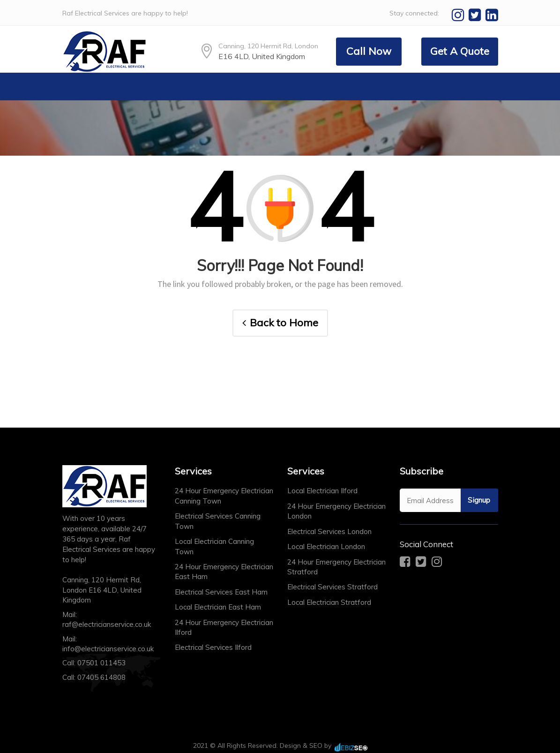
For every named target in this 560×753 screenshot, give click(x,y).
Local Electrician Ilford (322, 491)
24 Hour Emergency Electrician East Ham (224, 572)
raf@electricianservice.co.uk (107, 624)
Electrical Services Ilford (213, 647)
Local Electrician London (326, 546)
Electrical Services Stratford (332, 587)
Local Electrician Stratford (329, 602)
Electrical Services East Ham (221, 592)
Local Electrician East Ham (218, 607)
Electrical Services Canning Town (218, 521)
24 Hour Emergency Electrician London (336, 511)
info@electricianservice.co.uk (108, 649)
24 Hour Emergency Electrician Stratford (336, 567)
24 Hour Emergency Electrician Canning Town (224, 496)
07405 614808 (101, 677)
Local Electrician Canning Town (214, 546)
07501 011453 (101, 663)
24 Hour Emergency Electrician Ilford (224, 627)
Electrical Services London (329, 531)
